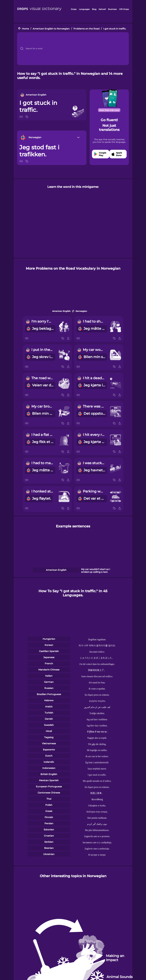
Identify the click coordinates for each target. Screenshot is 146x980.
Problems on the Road (86, 29)
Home (25, 29)
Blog (94, 9)
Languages (84, 9)
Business (112, 9)
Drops (74, 9)
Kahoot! (102, 9)
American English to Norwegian (51, 29)
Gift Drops (124, 9)
